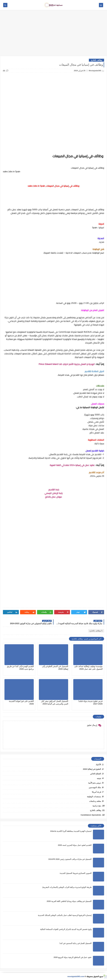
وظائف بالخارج (96, 60)
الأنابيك (98, 765)
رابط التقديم (53, 490)
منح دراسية (97, 806)
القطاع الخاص (96, 774)
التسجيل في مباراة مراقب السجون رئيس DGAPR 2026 (70, 859)
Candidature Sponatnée (91, 815)
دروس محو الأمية (95, 783)
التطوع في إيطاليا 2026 (92, 769)
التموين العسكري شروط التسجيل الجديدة (76, 873)
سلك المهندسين (95, 787)
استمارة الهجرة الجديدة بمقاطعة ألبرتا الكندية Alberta (71, 831)
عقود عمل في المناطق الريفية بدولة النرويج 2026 (73, 957)
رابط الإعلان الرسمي (53, 493)
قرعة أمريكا (96, 792)
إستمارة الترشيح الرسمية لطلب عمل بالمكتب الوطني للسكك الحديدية (65, 915)
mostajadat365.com (76, 976)
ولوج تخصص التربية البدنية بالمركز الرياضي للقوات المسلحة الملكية (66, 929)
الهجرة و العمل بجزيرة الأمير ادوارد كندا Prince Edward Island (67, 364)
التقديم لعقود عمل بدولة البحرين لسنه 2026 (75, 845)
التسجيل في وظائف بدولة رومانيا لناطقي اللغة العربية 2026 (69, 901)
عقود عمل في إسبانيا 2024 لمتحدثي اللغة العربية (72, 465)
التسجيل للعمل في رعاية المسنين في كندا (76, 943)
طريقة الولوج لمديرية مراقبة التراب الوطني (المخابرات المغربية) (67, 887)
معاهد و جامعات (95, 801)
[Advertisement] (53, 34)
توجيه (99, 778)
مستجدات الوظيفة (94, 797)
